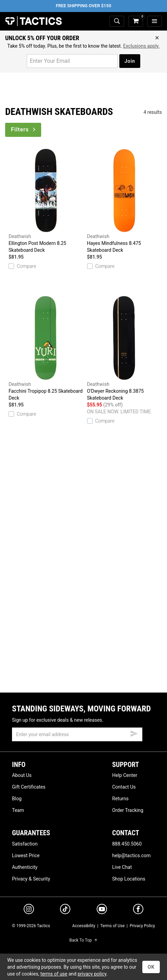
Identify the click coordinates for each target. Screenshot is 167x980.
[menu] (154, 21)
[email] (77, 734)
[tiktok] (65, 910)
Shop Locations (129, 879)
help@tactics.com (131, 855)
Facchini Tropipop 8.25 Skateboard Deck (46, 348)
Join (130, 61)
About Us (22, 775)
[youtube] (102, 910)
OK (151, 967)
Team (18, 810)
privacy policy (92, 974)
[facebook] (138, 910)
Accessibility (83, 926)
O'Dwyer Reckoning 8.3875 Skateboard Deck (125, 348)
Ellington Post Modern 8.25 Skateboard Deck (46, 200)
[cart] (136, 21)
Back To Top (83, 940)
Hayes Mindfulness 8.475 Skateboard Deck (125, 200)
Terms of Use (112, 926)
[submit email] (134, 733)
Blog (17, 799)
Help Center (125, 775)
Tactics (33, 21)
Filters (24, 129)
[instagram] (29, 910)
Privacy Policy (142, 926)
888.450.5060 (127, 844)
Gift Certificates (29, 787)
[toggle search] (117, 21)
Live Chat (122, 867)
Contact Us (124, 787)
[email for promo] (72, 61)
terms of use (54, 974)
